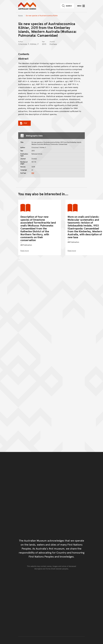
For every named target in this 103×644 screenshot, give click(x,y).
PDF (23, 123)
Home (20, 15)
